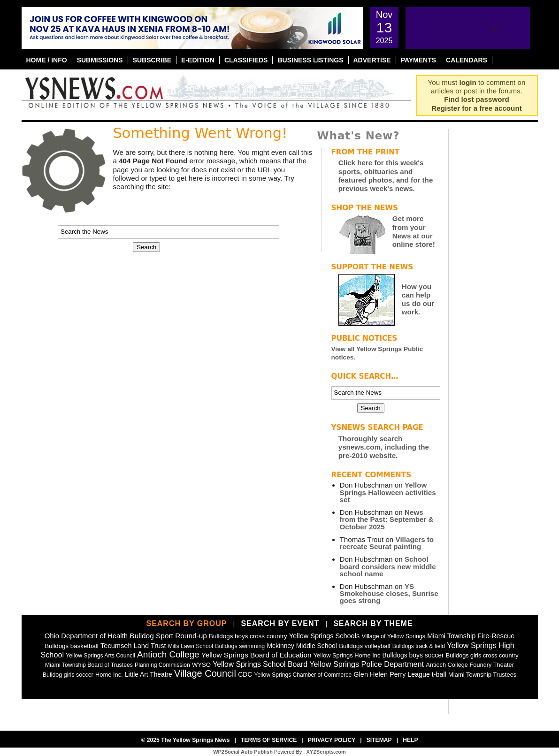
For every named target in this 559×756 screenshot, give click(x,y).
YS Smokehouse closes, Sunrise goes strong (389, 593)
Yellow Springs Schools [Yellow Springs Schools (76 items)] (324, 636)
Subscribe (152, 60)
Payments (418, 60)
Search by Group (186, 623)
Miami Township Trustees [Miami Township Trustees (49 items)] (482, 675)
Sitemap (379, 740)
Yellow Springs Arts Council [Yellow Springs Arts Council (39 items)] (100, 656)
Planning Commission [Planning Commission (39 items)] (162, 665)
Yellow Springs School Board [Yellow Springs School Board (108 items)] (260, 664)
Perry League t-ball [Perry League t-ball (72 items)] (418, 674)
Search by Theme (373, 623)
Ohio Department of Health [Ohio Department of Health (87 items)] (86, 636)
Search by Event (280, 623)
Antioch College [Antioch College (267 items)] (168, 654)
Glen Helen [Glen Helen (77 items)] (371, 674)
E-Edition (198, 60)
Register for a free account (476, 108)
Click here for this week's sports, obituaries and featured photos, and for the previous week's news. (386, 176)
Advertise (372, 60)
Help (410, 740)
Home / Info (47, 60)
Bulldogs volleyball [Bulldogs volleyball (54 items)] (364, 646)
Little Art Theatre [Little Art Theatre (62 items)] (149, 675)
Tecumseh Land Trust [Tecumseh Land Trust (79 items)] (133, 646)
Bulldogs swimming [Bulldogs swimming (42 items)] (240, 646)
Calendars (467, 60)
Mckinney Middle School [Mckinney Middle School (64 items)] (302, 646)
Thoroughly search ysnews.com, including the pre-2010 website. (384, 447)
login (468, 82)
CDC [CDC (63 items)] (245, 674)
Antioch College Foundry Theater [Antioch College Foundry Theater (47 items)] (470, 665)
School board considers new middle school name (388, 566)
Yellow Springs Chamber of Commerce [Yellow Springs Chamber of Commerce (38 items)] (303, 675)
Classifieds (246, 60)
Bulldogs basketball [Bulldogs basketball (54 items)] (72, 646)
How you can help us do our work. (418, 299)
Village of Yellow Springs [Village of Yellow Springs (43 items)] (393, 636)
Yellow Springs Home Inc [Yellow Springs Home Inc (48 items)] (347, 655)
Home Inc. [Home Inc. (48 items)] (109, 675)
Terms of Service (269, 740)
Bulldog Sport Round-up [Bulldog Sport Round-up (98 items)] (168, 636)
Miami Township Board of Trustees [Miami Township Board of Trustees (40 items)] (89, 665)
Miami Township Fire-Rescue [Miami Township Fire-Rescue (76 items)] (471, 636)
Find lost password (476, 99)
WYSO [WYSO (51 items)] (201, 665)
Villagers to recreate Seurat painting (387, 543)
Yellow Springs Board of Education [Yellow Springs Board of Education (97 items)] (257, 655)
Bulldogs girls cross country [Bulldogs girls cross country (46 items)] (482, 655)
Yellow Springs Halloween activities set (388, 492)
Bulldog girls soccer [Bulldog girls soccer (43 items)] (68, 675)
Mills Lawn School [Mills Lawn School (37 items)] (191, 646)
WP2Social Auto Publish (243, 752)
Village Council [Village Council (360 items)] (205, 673)
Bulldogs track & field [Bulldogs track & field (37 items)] (419, 646)
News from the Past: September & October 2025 (387, 519)
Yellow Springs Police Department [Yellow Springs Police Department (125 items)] (367, 664)
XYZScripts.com (326, 752)
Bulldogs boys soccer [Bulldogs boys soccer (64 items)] (413, 655)
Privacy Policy (332, 740)
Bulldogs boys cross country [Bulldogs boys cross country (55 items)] (248, 636)
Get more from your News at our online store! (414, 231)
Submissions (100, 60)
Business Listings (310, 60)
